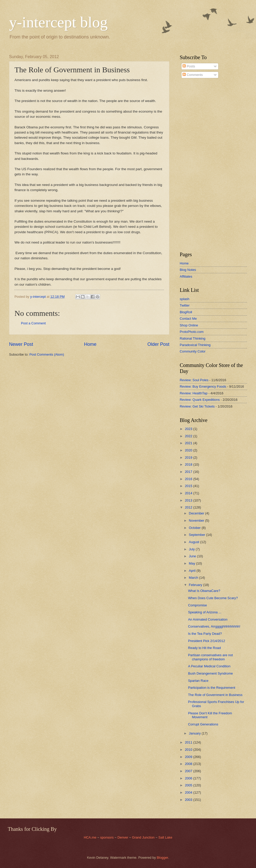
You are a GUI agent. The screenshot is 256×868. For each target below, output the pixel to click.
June (193, 556)
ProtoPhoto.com (192, 332)
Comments (193, 75)
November (197, 521)
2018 (189, 464)
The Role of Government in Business (215, 695)
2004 (189, 792)
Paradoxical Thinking (195, 345)
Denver (123, 837)
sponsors (107, 837)
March (194, 578)
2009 (189, 757)
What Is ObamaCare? (204, 591)
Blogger (162, 858)
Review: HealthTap (194, 393)
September (197, 535)
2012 (189, 507)
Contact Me (188, 319)
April (193, 571)
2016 (189, 479)
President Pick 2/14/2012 (206, 641)
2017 (189, 472)
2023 (189, 429)
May (192, 563)
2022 (189, 436)
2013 (189, 500)
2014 (189, 493)
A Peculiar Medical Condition (209, 666)
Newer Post (21, 344)
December (197, 513)
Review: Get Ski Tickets (197, 406)
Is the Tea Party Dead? (205, 634)
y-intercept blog (58, 22)
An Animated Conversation (208, 619)
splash (185, 299)
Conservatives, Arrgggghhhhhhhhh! (214, 626)
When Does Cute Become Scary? (213, 598)
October (195, 528)
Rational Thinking (193, 338)
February (196, 585)
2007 (189, 771)
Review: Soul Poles (194, 380)
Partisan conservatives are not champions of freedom (210, 657)
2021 (189, 443)
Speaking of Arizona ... (205, 612)
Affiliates (186, 276)
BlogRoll (186, 312)
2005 (189, 785)
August (194, 542)
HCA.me (90, 837)
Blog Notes (188, 270)
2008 (189, 764)
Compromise (197, 605)
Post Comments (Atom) (47, 354)
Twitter (185, 305)
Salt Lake (165, 837)
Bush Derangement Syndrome (210, 673)
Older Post (158, 344)
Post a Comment (33, 323)
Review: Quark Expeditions (200, 400)
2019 (189, 458)
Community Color (193, 351)
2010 (189, 750)
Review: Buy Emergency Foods (203, 386)
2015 (189, 486)
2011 (189, 742)
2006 (189, 778)
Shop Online (189, 325)
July (192, 549)
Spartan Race (198, 681)
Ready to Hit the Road (204, 648)
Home (90, 344)
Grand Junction (143, 837)
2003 (189, 800)
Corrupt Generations (203, 724)
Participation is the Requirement (212, 688)
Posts (189, 66)
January (195, 733)
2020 (189, 450)
